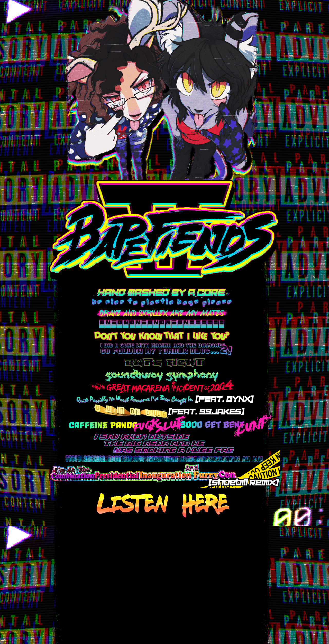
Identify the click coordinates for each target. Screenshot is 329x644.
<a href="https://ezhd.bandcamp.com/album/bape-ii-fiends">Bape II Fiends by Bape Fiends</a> (163, 580)
